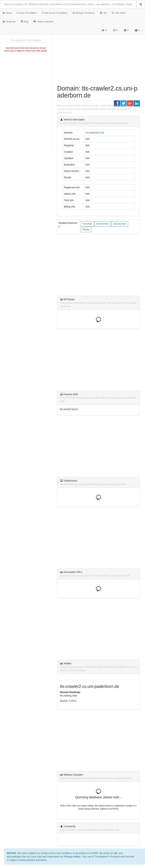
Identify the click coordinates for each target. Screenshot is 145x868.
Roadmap (9, 22)
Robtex (86, 230)
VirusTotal (87, 224)
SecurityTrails (120, 224)
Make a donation (44, 22)
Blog (25, 22)
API (103, 13)
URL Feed (118, 13)
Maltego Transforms (84, 13)
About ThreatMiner (27, 13)
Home (7, 13)
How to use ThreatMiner (55, 13)
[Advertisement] (26, 79)
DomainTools (103, 224)
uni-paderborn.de (95, 133)
